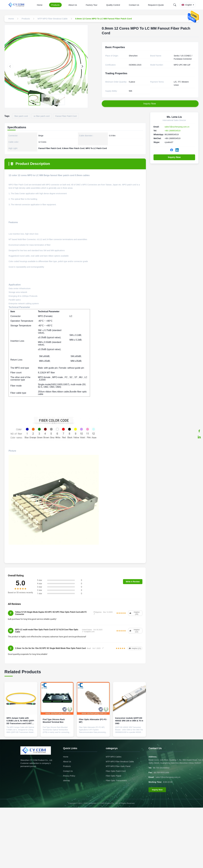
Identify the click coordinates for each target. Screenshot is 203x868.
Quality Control (113, 5)
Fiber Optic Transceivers (116, 781)
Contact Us (134, 5)
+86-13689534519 (172, 131)
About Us (73, 5)
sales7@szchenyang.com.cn (177, 127)
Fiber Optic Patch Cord (116, 771)
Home (40, 5)
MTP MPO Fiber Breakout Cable (120, 762)
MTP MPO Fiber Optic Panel (118, 766)
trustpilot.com (88, 632)
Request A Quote (156, 5)
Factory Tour (92, 5)
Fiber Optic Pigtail (113, 776)
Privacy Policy (69, 776)
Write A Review (133, 582)
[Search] (175, 5)
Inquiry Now (174, 157)
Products (55, 5)
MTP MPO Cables (114, 757)
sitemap (66, 781)
